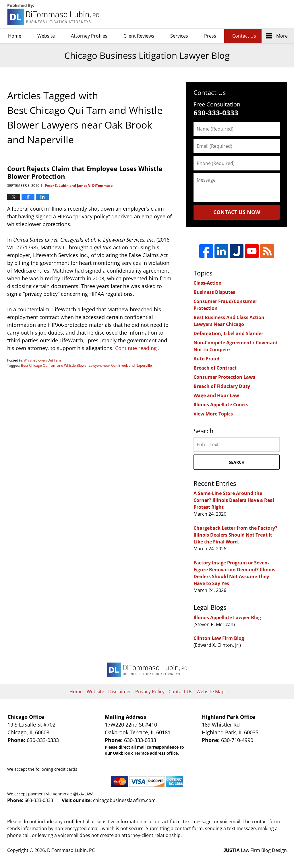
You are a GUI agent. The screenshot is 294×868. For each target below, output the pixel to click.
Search (237, 462)
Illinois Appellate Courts (221, 405)
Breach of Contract (215, 368)
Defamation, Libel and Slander (228, 333)
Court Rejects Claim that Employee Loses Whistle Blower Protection (85, 172)
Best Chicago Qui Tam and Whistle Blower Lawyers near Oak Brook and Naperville (86, 365)
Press (210, 36)
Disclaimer (120, 692)
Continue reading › (137, 348)
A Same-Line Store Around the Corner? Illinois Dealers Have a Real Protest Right (234, 500)
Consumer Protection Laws (224, 377)
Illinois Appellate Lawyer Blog (227, 617)
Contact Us (244, 36)
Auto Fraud (206, 359)
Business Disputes (214, 292)
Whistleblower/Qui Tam (42, 360)
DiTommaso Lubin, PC (261, 14)
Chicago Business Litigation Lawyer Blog (54, 14)
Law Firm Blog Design (255, 850)
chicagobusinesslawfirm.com (124, 800)
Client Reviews (139, 36)
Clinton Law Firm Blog (219, 638)
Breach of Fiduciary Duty (222, 386)
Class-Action (208, 283)
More (282, 36)
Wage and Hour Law (216, 395)
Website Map (210, 692)
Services (179, 36)
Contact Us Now (237, 212)
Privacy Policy (150, 692)
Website (46, 36)
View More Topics (213, 414)
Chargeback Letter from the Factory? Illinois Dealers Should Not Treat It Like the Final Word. (235, 535)
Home (15, 36)
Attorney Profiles (89, 36)
